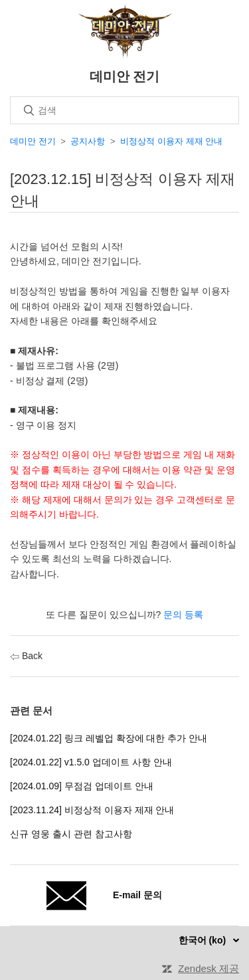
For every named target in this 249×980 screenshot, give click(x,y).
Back (26, 656)
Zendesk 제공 (208, 968)
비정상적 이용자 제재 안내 (171, 141)
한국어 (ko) (204, 940)
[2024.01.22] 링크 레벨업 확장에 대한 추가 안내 (109, 738)
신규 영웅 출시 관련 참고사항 (71, 834)
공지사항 (88, 141)
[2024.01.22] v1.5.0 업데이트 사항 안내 (91, 762)
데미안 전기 (33, 141)
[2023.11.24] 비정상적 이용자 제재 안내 (92, 810)
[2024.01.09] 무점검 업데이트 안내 (82, 786)
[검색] (124, 110)
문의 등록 (183, 615)
